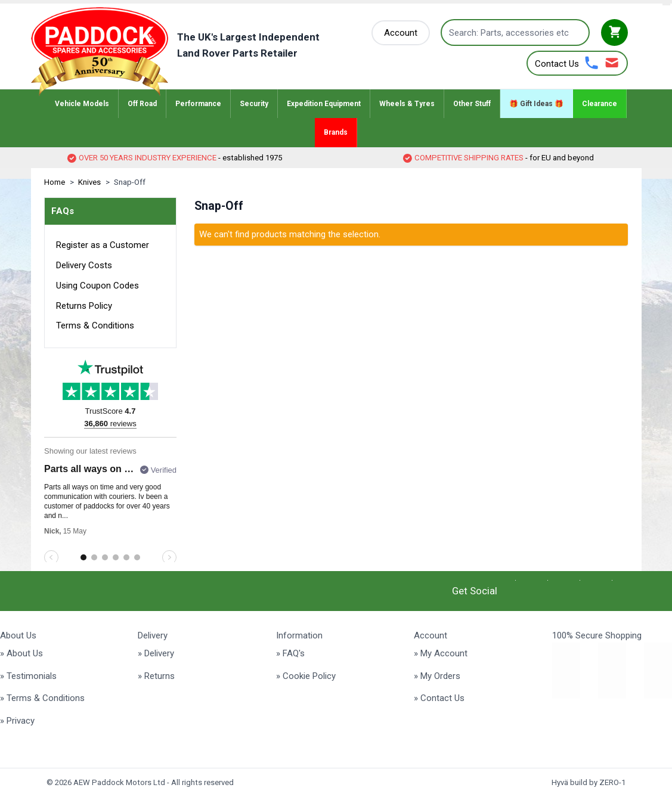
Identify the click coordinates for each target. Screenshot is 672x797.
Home (55, 182)
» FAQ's (290, 653)
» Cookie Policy (306, 676)
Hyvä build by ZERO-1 (589, 782)
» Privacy (17, 721)
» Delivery (156, 653)
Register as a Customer (103, 245)
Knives (89, 182)
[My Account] (401, 33)
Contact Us (557, 64)
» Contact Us (439, 698)
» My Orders (437, 676)
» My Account (441, 653)
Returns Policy (84, 306)
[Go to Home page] (193, 52)
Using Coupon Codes (97, 286)
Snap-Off (130, 182)
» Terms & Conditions (42, 698)
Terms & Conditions (95, 325)
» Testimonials (28, 676)
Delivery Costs (84, 265)
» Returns (156, 676)
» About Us (21, 653)
